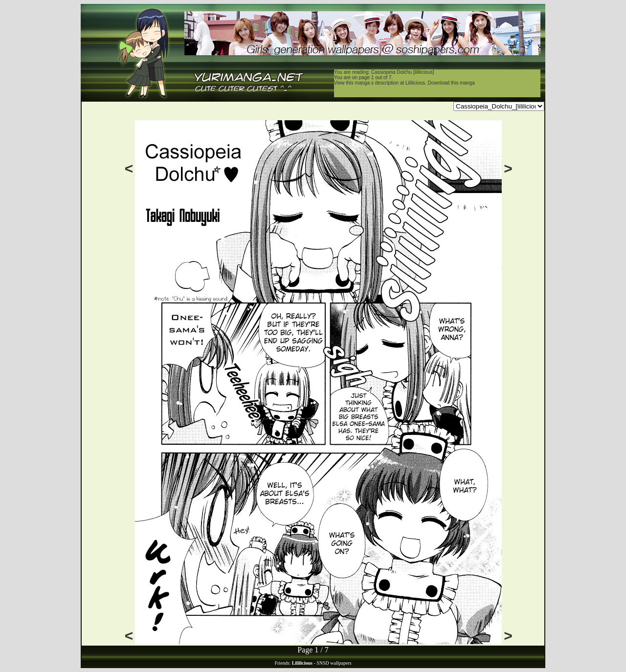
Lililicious (415, 83)
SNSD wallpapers (334, 663)
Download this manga (451, 83)
